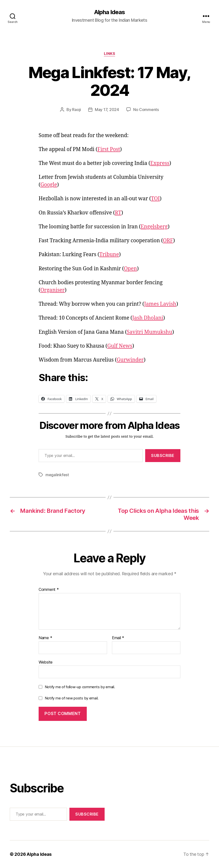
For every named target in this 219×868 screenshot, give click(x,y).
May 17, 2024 (107, 110)
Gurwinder (130, 360)
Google (49, 185)
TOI (155, 199)
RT (118, 213)
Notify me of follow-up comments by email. (80, 687)
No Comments (146, 110)
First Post (109, 149)
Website (46, 662)
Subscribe (163, 455)
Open (130, 269)
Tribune (109, 255)
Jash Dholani (148, 318)
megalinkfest (57, 475)
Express (160, 163)
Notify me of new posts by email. (72, 698)
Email (118, 638)
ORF (168, 241)
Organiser (52, 290)
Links (110, 54)
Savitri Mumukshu (150, 332)
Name (45, 638)
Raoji (77, 110)
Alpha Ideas (109, 12)
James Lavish (160, 304)
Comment (49, 590)
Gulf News (120, 346)
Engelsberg (154, 227)
